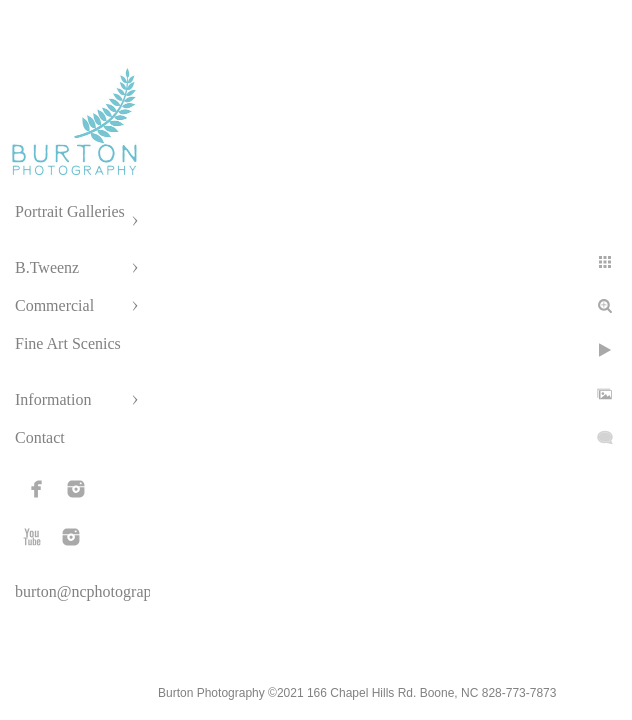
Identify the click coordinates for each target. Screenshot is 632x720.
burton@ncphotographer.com (109, 591)
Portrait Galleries (70, 211)
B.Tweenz (47, 267)
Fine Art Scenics (68, 343)
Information (53, 399)
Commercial (54, 305)
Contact (40, 437)
